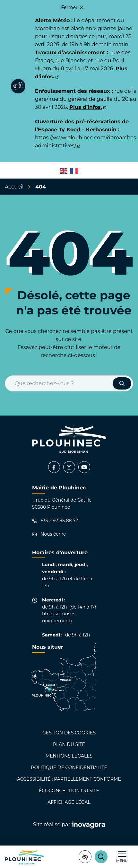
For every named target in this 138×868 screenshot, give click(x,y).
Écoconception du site (69, 791)
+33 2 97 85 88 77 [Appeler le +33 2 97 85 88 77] (55, 521)
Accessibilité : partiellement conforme (69, 779)
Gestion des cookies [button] (69, 733)
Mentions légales (69, 756)
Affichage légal (69, 802)
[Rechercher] (101, 857)
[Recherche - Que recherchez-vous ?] (59, 383)
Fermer (72, 7)
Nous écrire (49, 534)
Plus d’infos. (88, 107)
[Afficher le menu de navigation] (122, 857)
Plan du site (69, 744)
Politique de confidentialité (69, 767)
